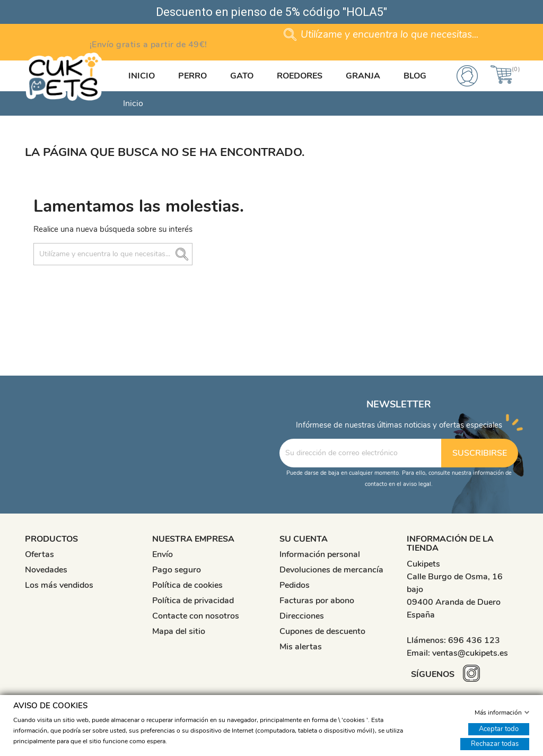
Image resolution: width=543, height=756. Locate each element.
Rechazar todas (495, 743)
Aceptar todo (499, 728)
